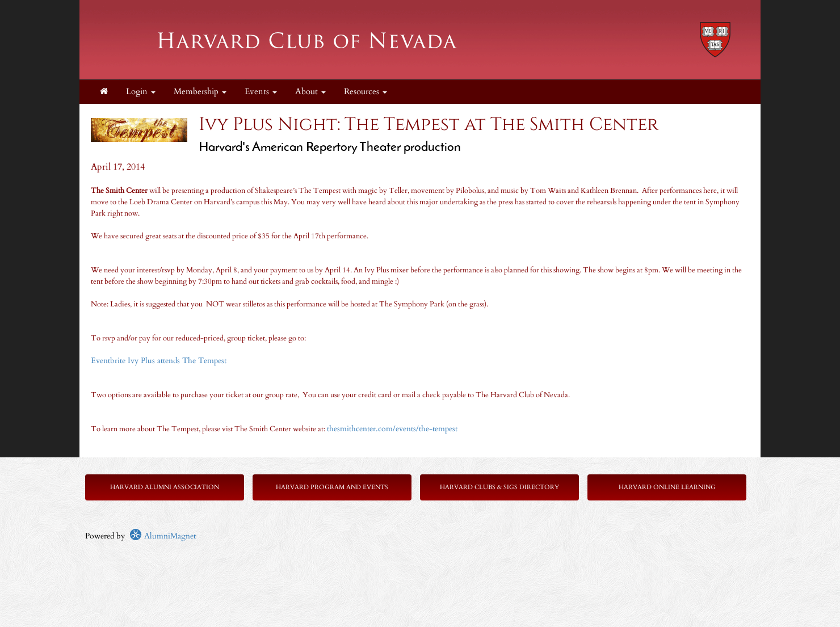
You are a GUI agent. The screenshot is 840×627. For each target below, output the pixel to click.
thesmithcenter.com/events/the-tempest (392, 429)
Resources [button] (366, 92)
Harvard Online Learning (667, 487)
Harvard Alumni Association (165, 487)
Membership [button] (200, 92)
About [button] (310, 92)
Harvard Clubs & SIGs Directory (499, 487)
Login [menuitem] (141, 92)
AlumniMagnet (163, 536)
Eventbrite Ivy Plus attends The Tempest (160, 361)
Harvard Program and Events (332, 487)
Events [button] (261, 92)
